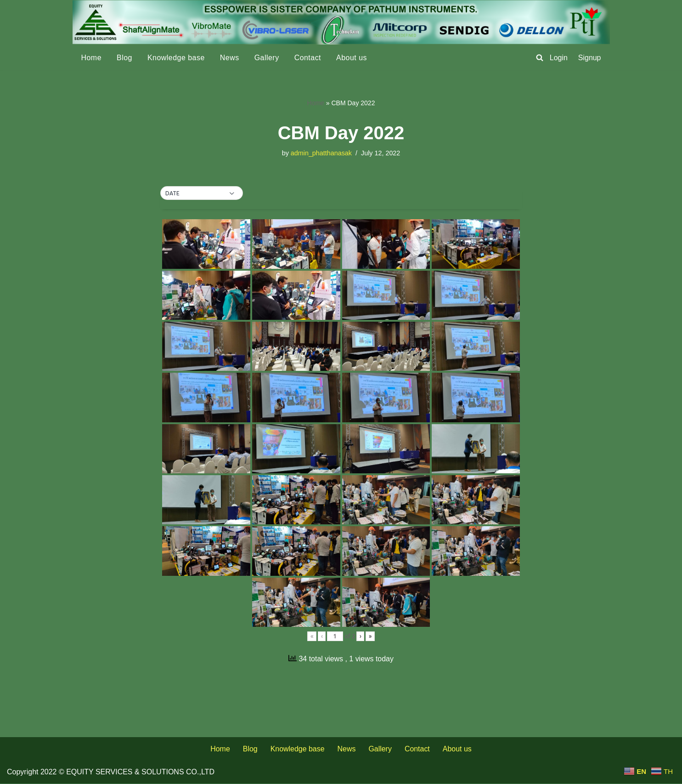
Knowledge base (176, 58)
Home (92, 58)
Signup (590, 58)
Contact (308, 58)
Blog (124, 58)
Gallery (267, 58)
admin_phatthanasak (321, 153)
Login (559, 58)
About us (352, 58)
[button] (202, 193)
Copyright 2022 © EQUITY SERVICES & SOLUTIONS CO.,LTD (111, 772)
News (230, 58)
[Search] (540, 57)
